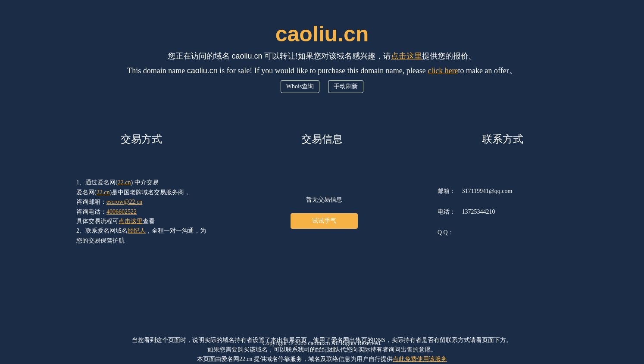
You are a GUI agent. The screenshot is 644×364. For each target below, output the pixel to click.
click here (443, 71)
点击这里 (406, 56)
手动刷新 (346, 86)
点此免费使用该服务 (420, 359)
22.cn (124, 182)
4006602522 (122, 212)
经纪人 (137, 231)
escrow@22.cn (124, 202)
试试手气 (324, 221)
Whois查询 (300, 86)
